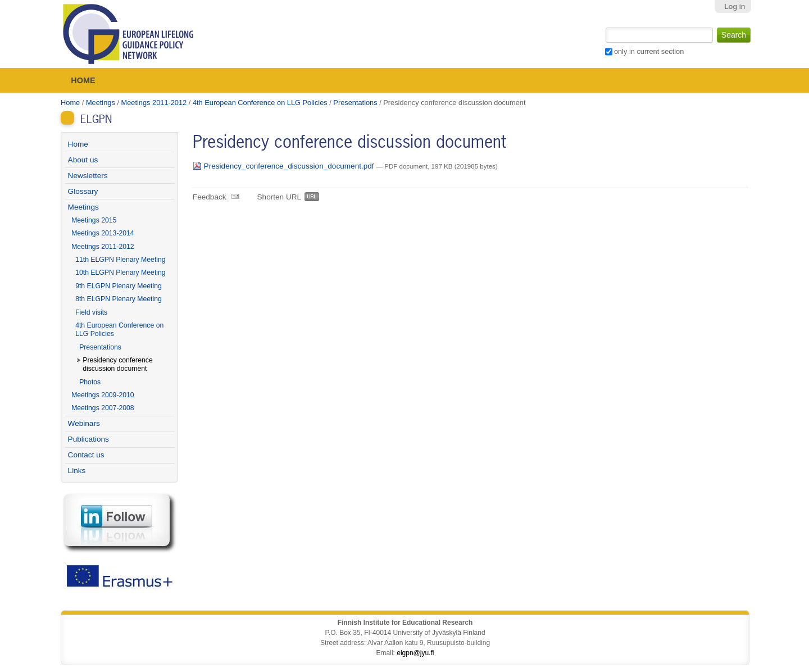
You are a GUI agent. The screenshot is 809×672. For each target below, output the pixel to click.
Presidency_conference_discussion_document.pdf (285, 166)
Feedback (210, 197)
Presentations (355, 103)
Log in (735, 6)
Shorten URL (279, 197)
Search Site (604, 26)
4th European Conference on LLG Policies (260, 103)
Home (83, 80)
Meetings (101, 103)
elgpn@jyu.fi (415, 653)
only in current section (649, 51)
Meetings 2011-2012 (154, 103)
